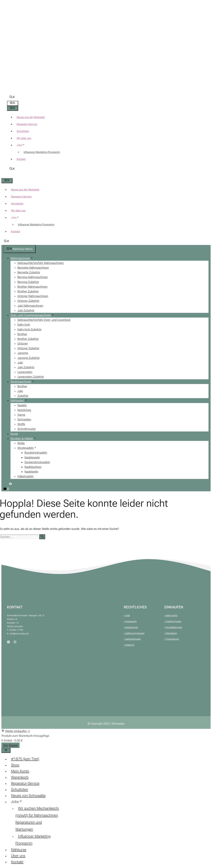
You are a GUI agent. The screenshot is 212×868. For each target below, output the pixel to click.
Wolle (21, 443)
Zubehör (23, 396)
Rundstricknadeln (36, 453)
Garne (21, 415)
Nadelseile (31, 472)
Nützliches (24, 410)
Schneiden (24, 419)
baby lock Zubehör (30, 329)
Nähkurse (19, 850)
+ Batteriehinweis (132, 639)
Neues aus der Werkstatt (31, 117)
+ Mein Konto (171, 615)
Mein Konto (20, 771)
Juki (20, 363)
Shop (15, 765)
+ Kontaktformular (173, 627)
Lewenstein (25, 372)
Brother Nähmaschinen (33, 287)
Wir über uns (24, 138)
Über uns (18, 856)
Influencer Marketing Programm (42, 152)
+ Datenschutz (131, 627)
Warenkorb (20, 777)
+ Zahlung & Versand (134, 633)
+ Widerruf (129, 645)
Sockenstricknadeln (37, 462)
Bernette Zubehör (29, 272)
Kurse (14, 434)
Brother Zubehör (28, 291)
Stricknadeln (28, 448)
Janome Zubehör (29, 358)
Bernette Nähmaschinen (33, 268)
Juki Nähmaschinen (30, 306)
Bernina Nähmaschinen (33, 277)
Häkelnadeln (26, 476)
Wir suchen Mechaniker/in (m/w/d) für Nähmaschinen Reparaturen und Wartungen (37, 819)
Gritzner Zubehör (28, 301)
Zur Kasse (10, 745)
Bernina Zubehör (28, 282)
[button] (12, 97)
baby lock (24, 325)
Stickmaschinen (24, 382)
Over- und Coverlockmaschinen (34, 315)
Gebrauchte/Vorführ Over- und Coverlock (44, 320)
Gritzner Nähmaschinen (33, 296)
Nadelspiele (32, 457)
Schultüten (23, 131)
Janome (23, 353)
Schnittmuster (27, 429)
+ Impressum (130, 621)
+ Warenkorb (171, 633)
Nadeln (22, 405)
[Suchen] (42, 537)
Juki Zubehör (26, 310)
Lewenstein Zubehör (31, 377)
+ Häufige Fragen (173, 621)
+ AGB (127, 615)
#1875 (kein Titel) (25, 759)
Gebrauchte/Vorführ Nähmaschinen (41, 263)
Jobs (22, 145)
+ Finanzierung (172, 639)
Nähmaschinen (23, 258)
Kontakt (21, 159)
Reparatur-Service (27, 124)
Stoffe (21, 424)
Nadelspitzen (33, 467)
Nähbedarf (20, 400)
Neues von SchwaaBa (28, 796)
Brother (22, 334)
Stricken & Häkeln (25, 438)
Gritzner (23, 344)
